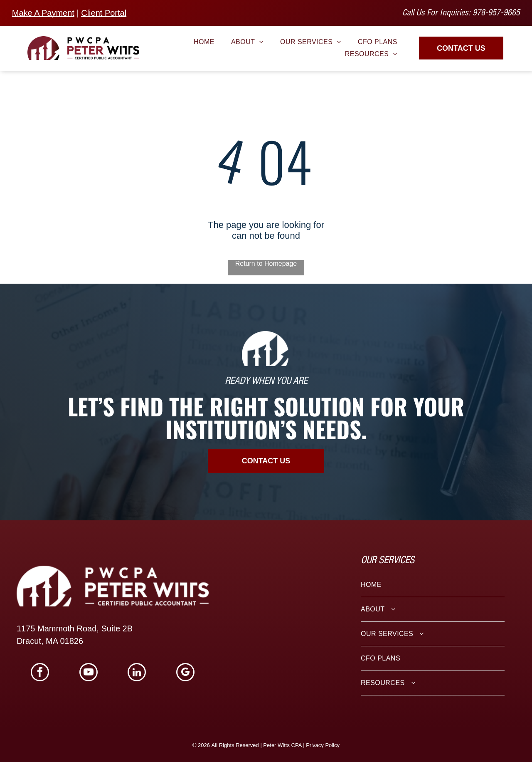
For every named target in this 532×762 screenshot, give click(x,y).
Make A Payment (43, 13)
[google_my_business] (185, 673)
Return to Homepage (266, 263)
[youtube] (89, 673)
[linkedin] (137, 673)
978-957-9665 (496, 14)
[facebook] (40, 673)
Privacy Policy (323, 745)
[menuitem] (204, 42)
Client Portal (104, 13)
